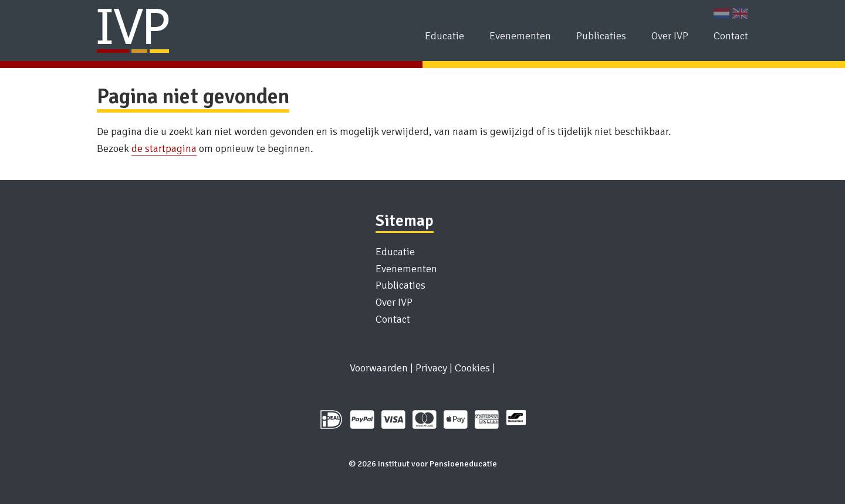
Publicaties (601, 36)
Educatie (445, 36)
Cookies (472, 368)
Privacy (431, 368)
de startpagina (164, 148)
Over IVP (670, 36)
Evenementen (520, 36)
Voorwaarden (379, 368)
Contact (731, 36)
